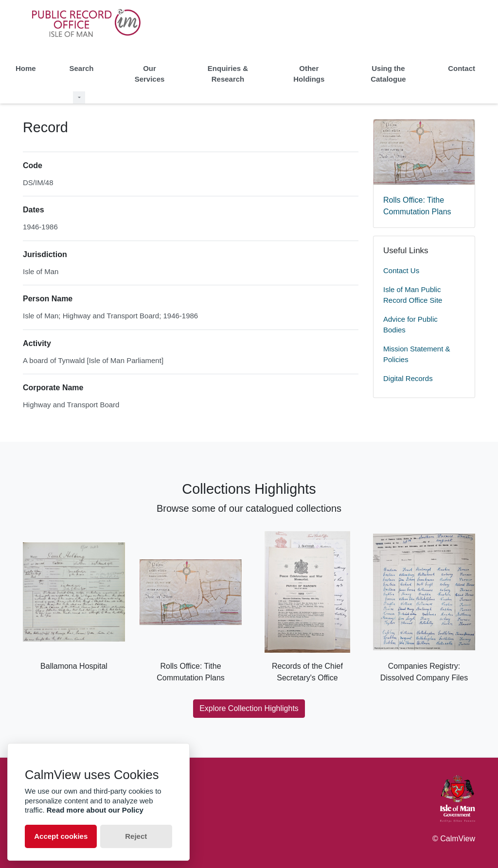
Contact (462, 68)
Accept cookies (61, 836)
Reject (136, 836)
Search (81, 68)
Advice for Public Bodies (410, 325)
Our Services (150, 74)
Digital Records (408, 378)
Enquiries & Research (228, 74)
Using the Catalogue (388, 74)
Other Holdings (309, 74)
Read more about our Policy (95, 810)
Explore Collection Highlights (249, 708)
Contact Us (401, 270)
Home (26, 68)
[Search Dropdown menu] (79, 97)
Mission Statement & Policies (417, 354)
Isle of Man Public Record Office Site (413, 295)
